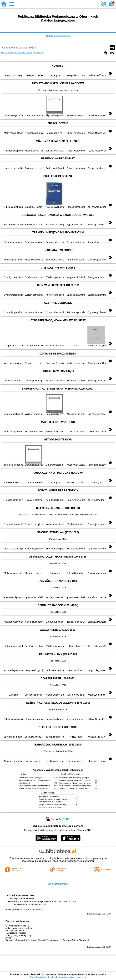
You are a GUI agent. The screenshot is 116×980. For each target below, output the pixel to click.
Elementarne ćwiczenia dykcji (50, 797)
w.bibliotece (79, 858)
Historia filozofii (25, 783)
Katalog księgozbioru (58, 36)
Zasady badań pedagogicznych (30, 778)
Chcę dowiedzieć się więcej (43, 977)
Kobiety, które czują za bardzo (50, 802)
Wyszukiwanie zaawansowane (17, 53)
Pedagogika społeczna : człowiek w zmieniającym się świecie (41, 780)
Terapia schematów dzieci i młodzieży (53, 805)
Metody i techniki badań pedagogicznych (34, 789)
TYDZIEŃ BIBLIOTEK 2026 (20, 896)
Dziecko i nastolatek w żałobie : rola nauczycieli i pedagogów (61, 799)
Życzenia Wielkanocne (18, 921)
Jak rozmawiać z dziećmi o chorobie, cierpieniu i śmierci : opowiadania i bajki (87, 783)
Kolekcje (38, 53)
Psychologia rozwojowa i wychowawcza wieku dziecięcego (40, 786)
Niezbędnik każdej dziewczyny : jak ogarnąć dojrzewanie (80, 778)
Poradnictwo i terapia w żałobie (50, 807)
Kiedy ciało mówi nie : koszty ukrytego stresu (75, 786)
